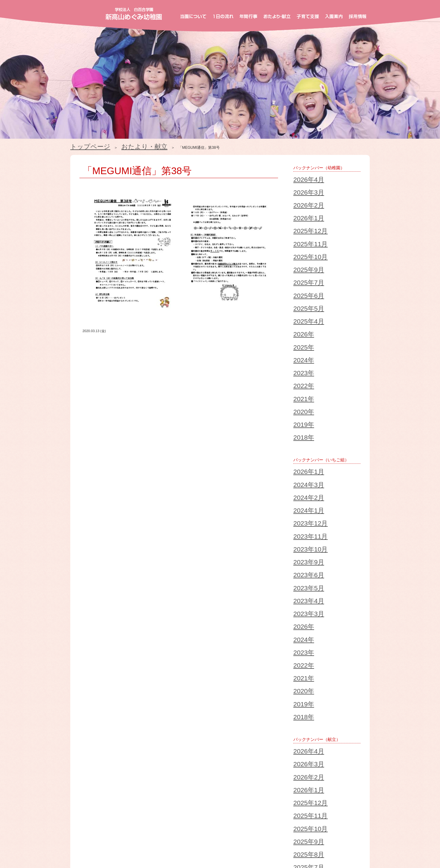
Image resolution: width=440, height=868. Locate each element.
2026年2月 (302, 188)
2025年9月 (302, 224)
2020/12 (86, 727)
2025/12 (86, 690)
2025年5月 (302, 246)
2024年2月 (302, 363)
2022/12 (86, 712)
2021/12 (86, 719)
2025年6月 (302, 239)
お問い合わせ (229, 841)
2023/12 (86, 705)
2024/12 (86, 697)
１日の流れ (144, 823)
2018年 (299, 320)
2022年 (299, 290)
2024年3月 (302, 356)
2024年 (299, 276)
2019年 (299, 312)
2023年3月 (302, 429)
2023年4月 (302, 422)
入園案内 (314, 823)
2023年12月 (303, 378)
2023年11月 (303, 385)
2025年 (299, 268)
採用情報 (350, 823)
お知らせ (191, 841)
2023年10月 (303, 392)
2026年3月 (302, 180)
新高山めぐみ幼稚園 (134, 14)
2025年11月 (303, 210)
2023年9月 (302, 400)
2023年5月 (302, 414)
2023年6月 (302, 407)
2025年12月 (303, 202)
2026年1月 (302, 195)
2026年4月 (302, 173)
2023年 (299, 283)
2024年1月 (302, 370)
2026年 (299, 261)
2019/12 (86, 734)
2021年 (299, 298)
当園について (100, 823)
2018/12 (86, 741)
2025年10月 (303, 217)
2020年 (299, 305)
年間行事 (183, 823)
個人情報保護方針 (274, 841)
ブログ (160, 841)
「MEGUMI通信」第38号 (113, 164)
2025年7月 (302, 232)
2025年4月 (302, 254)
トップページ (81, 145)
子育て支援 (275, 823)
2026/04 (86, 683)
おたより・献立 (116, 145)
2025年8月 (302, 575)
